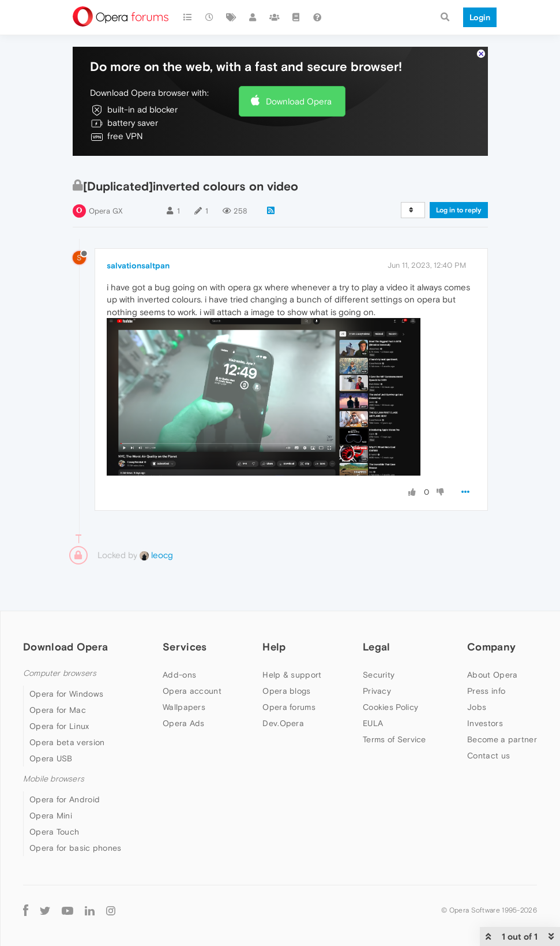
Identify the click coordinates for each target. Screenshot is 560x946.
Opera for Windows (66, 694)
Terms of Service (394, 739)
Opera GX (106, 211)
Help (274, 647)
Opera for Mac (58, 710)
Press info (486, 691)
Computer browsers (60, 673)
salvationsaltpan (138, 266)
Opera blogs (286, 691)
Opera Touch (54, 832)
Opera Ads (184, 723)
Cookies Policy (390, 707)
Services (185, 647)
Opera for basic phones (76, 848)
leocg (156, 555)
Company (491, 647)
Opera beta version (67, 742)
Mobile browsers (54, 779)
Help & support (292, 675)
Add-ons (179, 675)
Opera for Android (65, 799)
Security (379, 675)
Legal (377, 647)
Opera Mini (51, 816)
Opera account (192, 691)
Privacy (377, 691)
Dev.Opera (283, 723)
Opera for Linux (59, 726)
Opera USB (51, 758)
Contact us (488, 756)
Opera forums (289, 707)
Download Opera (299, 101)
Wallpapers (184, 707)
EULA (373, 723)
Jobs (477, 707)
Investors (485, 723)
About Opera (492, 675)
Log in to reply (459, 210)
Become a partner (502, 739)
